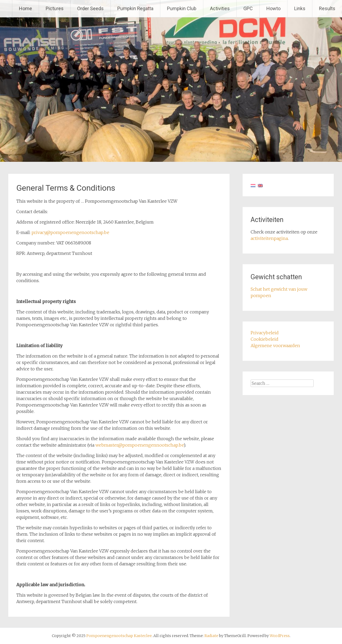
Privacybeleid (265, 333)
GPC (248, 8)
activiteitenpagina (269, 238)
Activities (220, 8)
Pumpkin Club (182, 8)
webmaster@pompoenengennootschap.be (139, 445)
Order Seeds (90, 8)
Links (300, 8)
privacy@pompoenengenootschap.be (70, 232)
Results (327, 8)
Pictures (55, 8)
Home (26, 8)
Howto (273, 8)
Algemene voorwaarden (275, 346)
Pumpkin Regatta (135, 8)
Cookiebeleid (265, 339)
